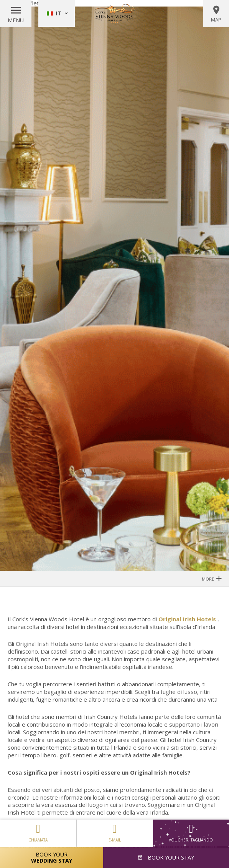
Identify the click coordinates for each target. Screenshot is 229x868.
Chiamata (38, 831)
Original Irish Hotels (187, 619)
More (212, 578)
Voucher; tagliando (191, 833)
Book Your (52, 857)
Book (170, 857)
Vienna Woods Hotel (115, 13)
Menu (16, 20)
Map (216, 14)
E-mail (115, 831)
